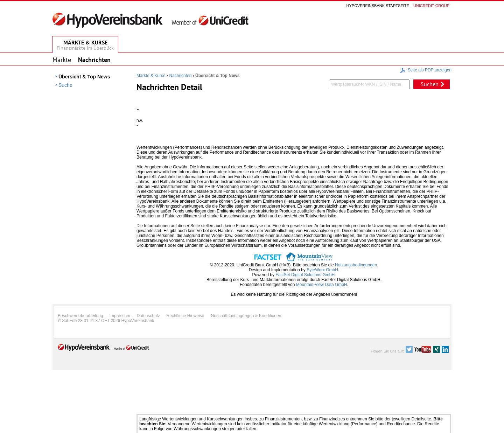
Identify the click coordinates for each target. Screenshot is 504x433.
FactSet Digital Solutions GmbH (305, 275)
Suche (65, 85)
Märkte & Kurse (151, 76)
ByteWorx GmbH (322, 270)
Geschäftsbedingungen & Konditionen (246, 316)
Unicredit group (431, 6)
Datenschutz (148, 316)
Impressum (120, 316)
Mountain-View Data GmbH (322, 285)
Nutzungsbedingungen (356, 265)
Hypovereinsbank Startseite (378, 6)
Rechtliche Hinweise (185, 316)
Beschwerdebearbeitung (80, 316)
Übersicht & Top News (84, 77)
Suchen (430, 84)
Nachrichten (180, 76)
